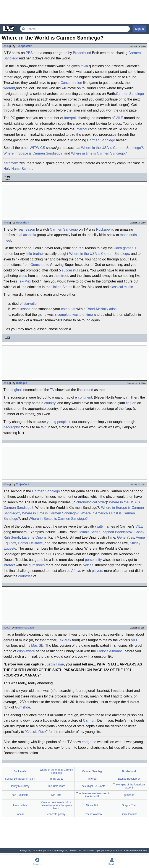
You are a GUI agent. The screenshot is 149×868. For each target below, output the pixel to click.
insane (25, 309)
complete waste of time (75, 315)
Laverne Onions (34, 537)
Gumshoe (38, 265)
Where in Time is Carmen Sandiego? (50, 513)
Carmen (89, 720)
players (97, 571)
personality (93, 560)
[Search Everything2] (75, 29)
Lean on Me (20, 805)
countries (25, 576)
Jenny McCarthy (20, 786)
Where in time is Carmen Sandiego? (99, 153)
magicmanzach (25, 628)
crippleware (26, 651)
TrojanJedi (23, 484)
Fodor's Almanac (110, 651)
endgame (89, 742)
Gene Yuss (126, 537)
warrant (9, 88)
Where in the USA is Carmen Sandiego (99, 254)
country (50, 403)
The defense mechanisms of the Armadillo (93, 795)
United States (62, 287)
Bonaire (20, 814)
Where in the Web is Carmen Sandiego (56, 771)
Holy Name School (18, 169)
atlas (113, 309)
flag (129, 403)
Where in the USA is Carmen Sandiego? (112, 148)
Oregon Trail (129, 805)
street (64, 276)
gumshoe (129, 795)
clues (23, 276)
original (16, 390)
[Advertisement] (74, 12)
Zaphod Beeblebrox (117, 532)
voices (88, 565)
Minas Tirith (93, 805)
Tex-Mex (24, 281)
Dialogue (22, 383)
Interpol (70, 118)
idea (7, 628)
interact (9, 565)
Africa (76, 571)
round (89, 390)
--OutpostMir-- (25, 46)
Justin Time (54, 664)
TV (52, 390)
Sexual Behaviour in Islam (20, 779)
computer (68, 309)
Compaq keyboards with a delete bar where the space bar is (56, 805)
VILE (119, 118)
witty (100, 526)
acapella (30, 235)
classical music (121, 287)
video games (124, 248)
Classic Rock (36, 732)
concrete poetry (56, 814)
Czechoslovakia (93, 814)
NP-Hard (56, 795)
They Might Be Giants (93, 786)
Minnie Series (90, 532)
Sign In (139, 29)
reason (30, 229)
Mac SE (37, 645)
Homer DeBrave (30, 543)
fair (43, 427)
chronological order (91, 502)
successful (70, 270)
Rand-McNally (97, 309)
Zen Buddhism (20, 795)
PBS (29, 53)
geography (12, 427)
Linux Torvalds (129, 814)
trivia (84, 66)
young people (57, 422)
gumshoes (37, 565)
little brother (35, 254)
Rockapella (105, 229)
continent (85, 397)
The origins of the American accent (129, 786)
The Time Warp (56, 786)
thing (7, 46)
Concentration (71, 83)
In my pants (56, 779)
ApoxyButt (23, 223)
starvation (31, 304)
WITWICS (37, 148)
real (21, 229)
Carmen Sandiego (130, 94)
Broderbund (82, 53)
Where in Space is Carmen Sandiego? (33, 153)
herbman (10, 163)
